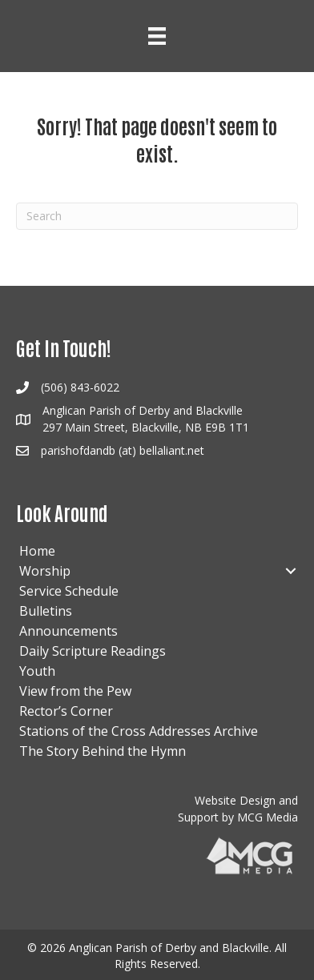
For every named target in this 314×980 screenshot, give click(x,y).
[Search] (157, 216)
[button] (291, 571)
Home (37, 551)
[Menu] (157, 36)
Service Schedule (69, 591)
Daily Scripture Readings (93, 651)
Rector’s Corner (66, 711)
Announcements (68, 631)
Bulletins (46, 611)
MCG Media (268, 817)
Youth (37, 671)
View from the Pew (75, 691)
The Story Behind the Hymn (103, 751)
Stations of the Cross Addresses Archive (139, 731)
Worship (45, 571)
